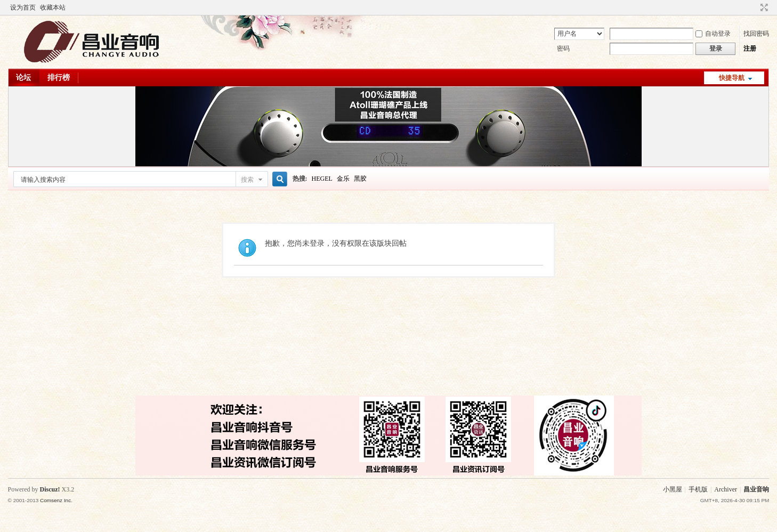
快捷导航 (732, 78)
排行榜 (59, 78)
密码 (563, 49)
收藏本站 (53, 7)
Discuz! (50, 489)
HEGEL (322, 179)
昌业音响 (756, 489)
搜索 (247, 180)
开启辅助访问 (754, 7)
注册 (750, 49)
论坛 (23, 78)
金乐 (343, 179)
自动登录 (713, 34)
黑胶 (360, 179)
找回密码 (756, 34)
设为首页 (23, 7)
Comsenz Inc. (56, 500)
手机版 (698, 489)
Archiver (726, 489)
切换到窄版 (763, 7)
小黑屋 (673, 489)
